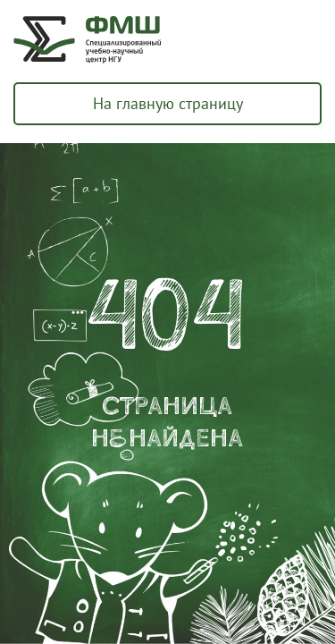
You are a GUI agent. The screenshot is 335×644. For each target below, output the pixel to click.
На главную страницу (168, 103)
